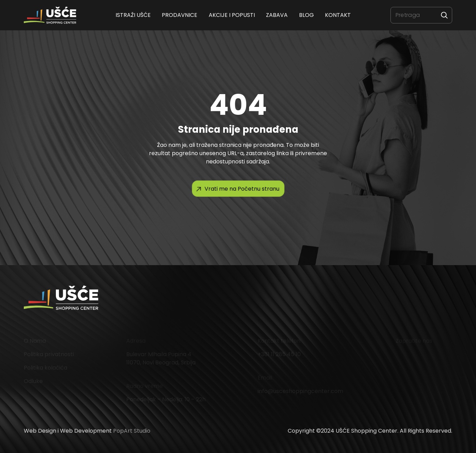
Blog (306, 15)
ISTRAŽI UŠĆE (133, 15)
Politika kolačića (46, 368)
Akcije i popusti (232, 15)
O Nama (35, 341)
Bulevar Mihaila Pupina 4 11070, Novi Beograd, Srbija (161, 358)
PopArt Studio (132, 431)
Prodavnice (180, 15)
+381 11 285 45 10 (279, 354)
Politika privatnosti (49, 354)
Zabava (277, 15)
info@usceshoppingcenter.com (300, 391)
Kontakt (338, 15)
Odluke (33, 381)
